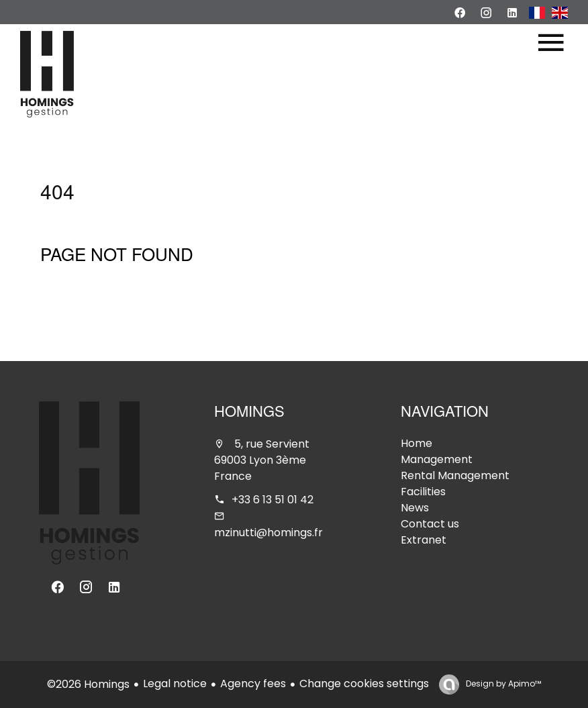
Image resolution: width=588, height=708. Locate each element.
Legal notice (175, 684)
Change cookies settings (364, 684)
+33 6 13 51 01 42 (273, 500)
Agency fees (253, 684)
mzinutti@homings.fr (268, 533)
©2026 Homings (88, 684)
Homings (249, 413)
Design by (502, 684)
